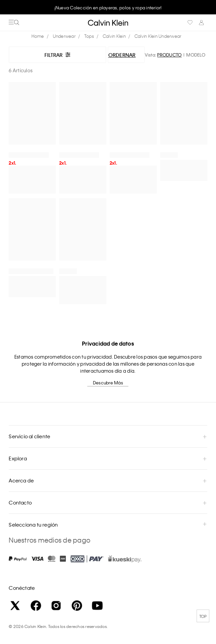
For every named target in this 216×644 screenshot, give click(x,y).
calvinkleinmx (39, 36)
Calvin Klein (114, 36)
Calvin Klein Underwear (158, 36)
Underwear (64, 36)
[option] (108, 7)
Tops (89, 36)
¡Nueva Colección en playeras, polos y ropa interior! (108, 8)
